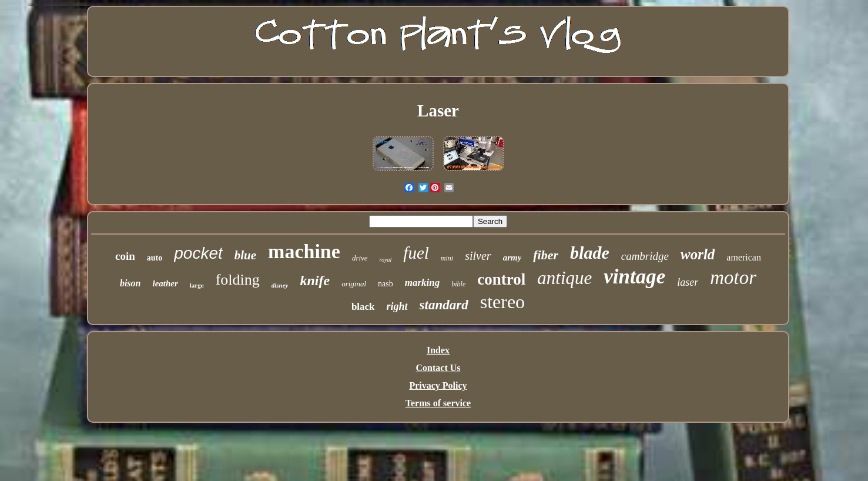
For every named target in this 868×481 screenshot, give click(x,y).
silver (478, 256)
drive (360, 258)
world (698, 254)
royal (386, 260)
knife (315, 280)
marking (423, 283)
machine (304, 251)
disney (280, 285)
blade (590, 253)
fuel (416, 253)
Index (438, 350)
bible (458, 284)
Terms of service (438, 403)
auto (155, 258)
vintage (634, 277)
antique (564, 278)
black (363, 307)
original (354, 284)
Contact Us (438, 368)
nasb (386, 284)
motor (733, 278)
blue (245, 255)
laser (688, 282)
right (397, 306)
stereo (502, 302)
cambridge (645, 256)
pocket (198, 253)
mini (447, 258)
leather (165, 283)
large (197, 285)
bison (130, 283)
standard (444, 305)
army (512, 258)
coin (125, 256)
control (501, 279)
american (744, 257)
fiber (546, 255)
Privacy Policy (438, 385)
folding (238, 280)
